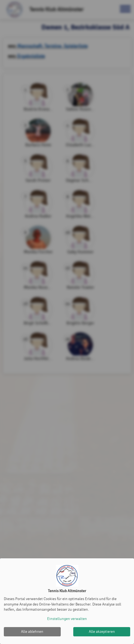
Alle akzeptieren (102, 632)
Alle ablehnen (32, 632)
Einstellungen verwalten (67, 619)
